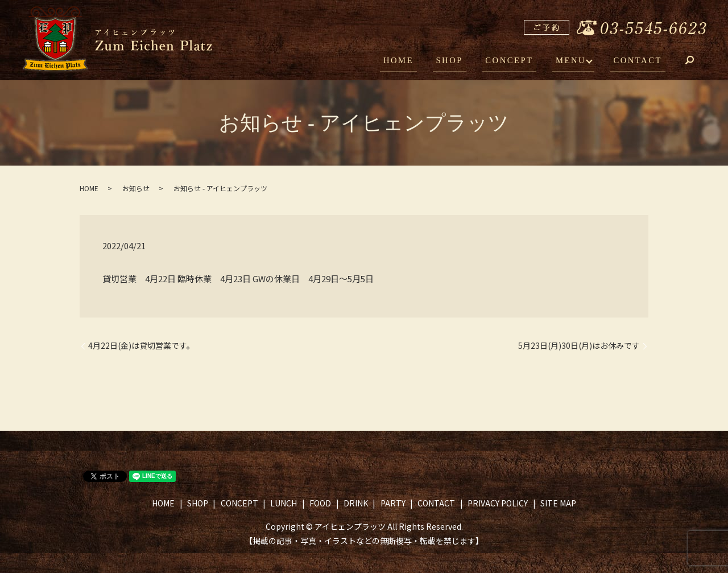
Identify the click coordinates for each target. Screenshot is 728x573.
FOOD (320, 503)
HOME (414, 61)
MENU (574, 61)
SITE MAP (558, 503)
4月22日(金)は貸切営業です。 (141, 346)
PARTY (393, 503)
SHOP (461, 61)
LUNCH (284, 503)
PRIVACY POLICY (498, 503)
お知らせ (136, 188)
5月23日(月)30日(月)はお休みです (579, 346)
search (698, 63)
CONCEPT (516, 61)
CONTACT (640, 61)
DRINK (356, 503)
